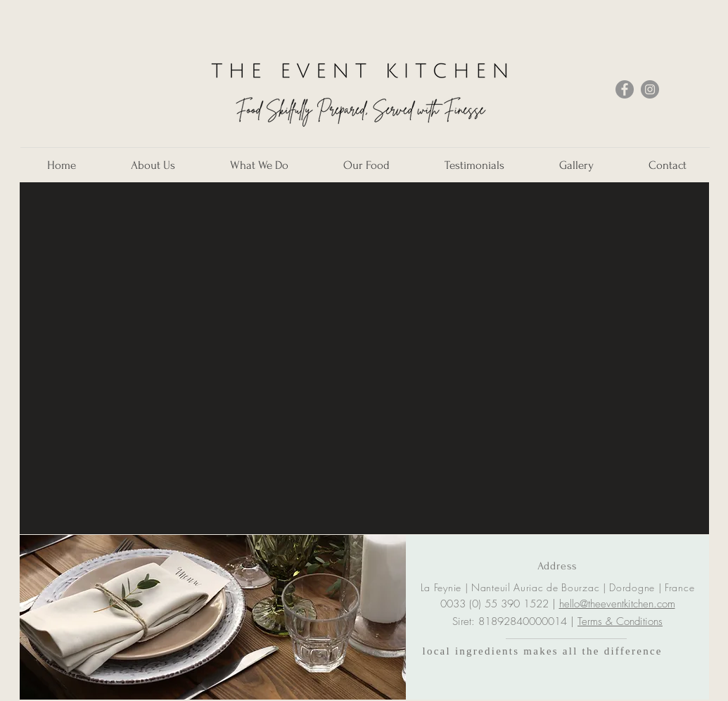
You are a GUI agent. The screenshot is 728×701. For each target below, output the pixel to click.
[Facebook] (625, 89)
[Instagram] (650, 89)
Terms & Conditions (620, 621)
